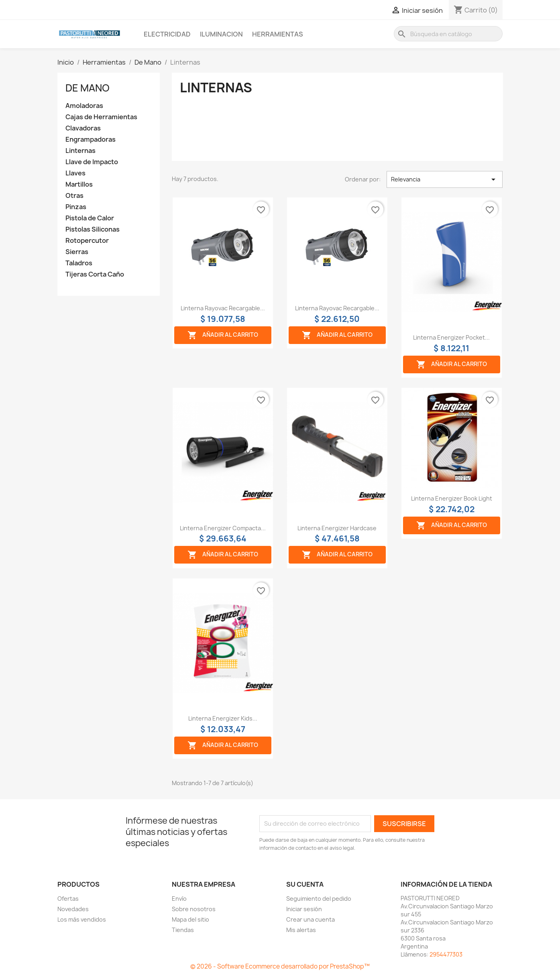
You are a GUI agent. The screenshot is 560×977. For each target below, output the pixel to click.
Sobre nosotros (194, 909)
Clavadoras (83, 128)
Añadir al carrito (223, 335)
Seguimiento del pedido (319, 899)
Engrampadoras (91, 139)
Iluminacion (221, 34)
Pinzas (76, 207)
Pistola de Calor (90, 218)
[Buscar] (448, 34)
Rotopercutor (87, 241)
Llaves (75, 173)
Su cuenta (305, 884)
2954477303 (446, 954)
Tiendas (183, 930)
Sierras (77, 252)
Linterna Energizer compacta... (223, 528)
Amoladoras (84, 106)
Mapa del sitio (190, 919)
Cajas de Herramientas (101, 117)
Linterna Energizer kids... (223, 718)
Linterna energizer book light (452, 498)
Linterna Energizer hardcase (337, 528)
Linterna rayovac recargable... (223, 308)
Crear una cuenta (311, 919)
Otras (74, 196)
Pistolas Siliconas (93, 229)
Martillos (79, 184)
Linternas (80, 151)
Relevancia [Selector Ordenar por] (445, 179)
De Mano (88, 88)
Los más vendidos (82, 919)
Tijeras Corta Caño (95, 274)
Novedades (73, 909)
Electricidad (167, 34)
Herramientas (278, 34)
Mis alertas (301, 930)
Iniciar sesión (304, 909)
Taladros (79, 263)
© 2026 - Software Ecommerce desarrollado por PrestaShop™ (280, 966)
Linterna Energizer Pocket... (451, 337)
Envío (179, 899)
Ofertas (68, 899)
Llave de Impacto (92, 162)
